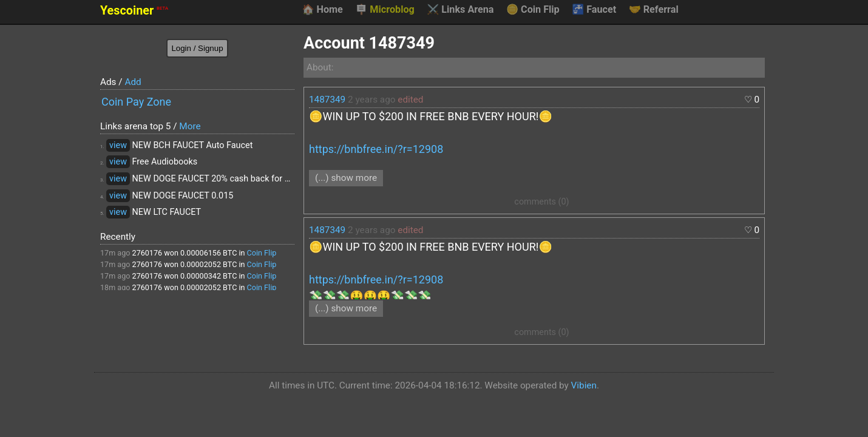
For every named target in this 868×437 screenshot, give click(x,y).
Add (133, 82)
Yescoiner (134, 11)
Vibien (584, 385)
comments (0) (541, 202)
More (190, 126)
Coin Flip (533, 10)
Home (322, 10)
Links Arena (460, 10)
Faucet (594, 10)
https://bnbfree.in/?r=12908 (376, 149)
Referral (654, 10)
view (118, 145)
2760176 (147, 253)
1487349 (327, 100)
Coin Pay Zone (136, 102)
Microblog (385, 10)
